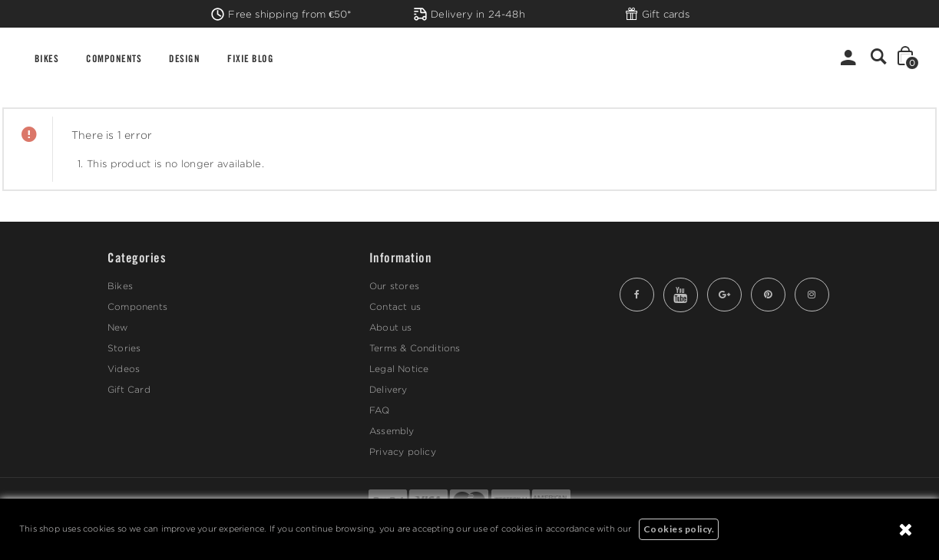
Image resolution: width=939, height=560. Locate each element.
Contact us (395, 306)
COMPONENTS (114, 58)
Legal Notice (399, 369)
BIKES (47, 58)
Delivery (388, 389)
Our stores (394, 286)
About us (391, 327)
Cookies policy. (679, 529)
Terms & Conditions (415, 348)
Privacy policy (403, 451)
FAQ (380, 410)
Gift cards (658, 14)
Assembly (392, 431)
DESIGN (184, 58)
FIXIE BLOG (250, 58)
